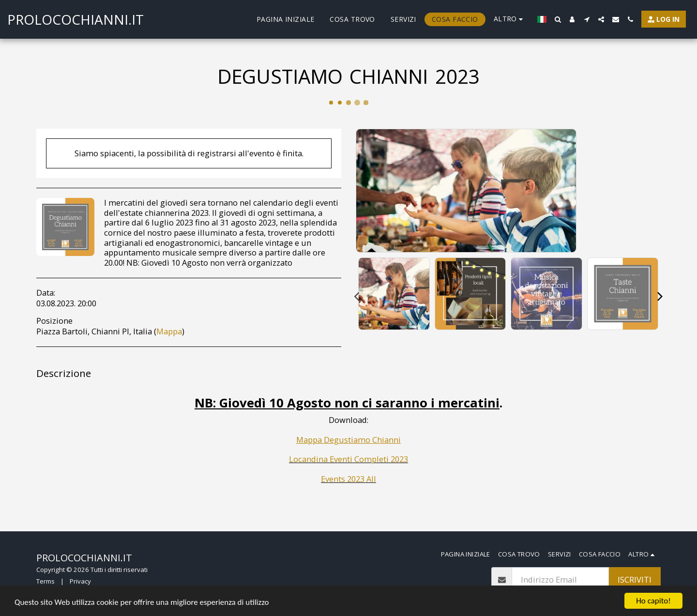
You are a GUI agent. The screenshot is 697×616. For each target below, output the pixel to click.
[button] (558, 19)
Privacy (80, 581)
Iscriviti (635, 579)
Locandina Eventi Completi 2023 (348, 459)
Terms (45, 581)
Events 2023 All (348, 479)
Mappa (169, 331)
